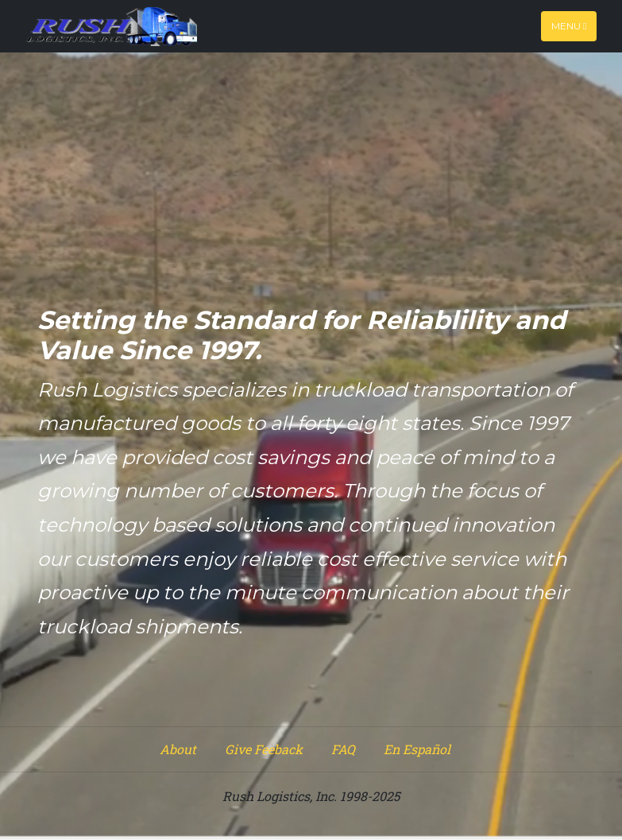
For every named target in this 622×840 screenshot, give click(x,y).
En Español (417, 749)
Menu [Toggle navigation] (569, 26)
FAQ (343, 749)
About (178, 749)
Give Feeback (264, 749)
